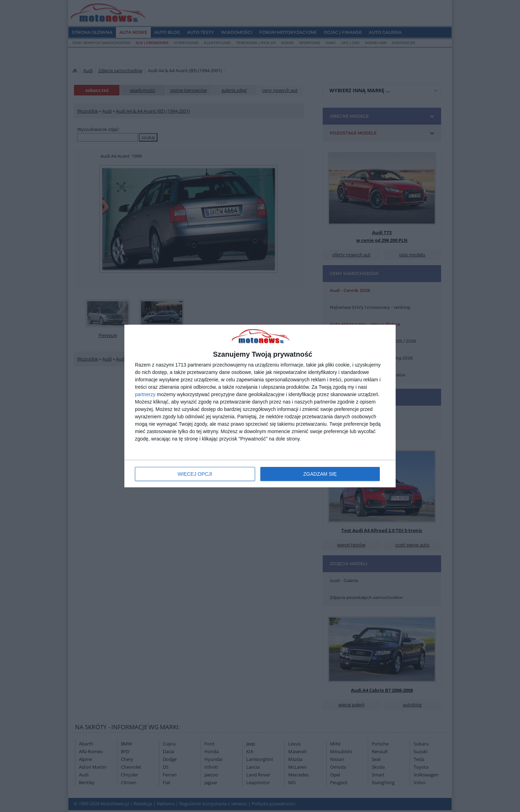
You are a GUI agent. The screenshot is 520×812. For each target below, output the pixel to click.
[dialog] (260, 406)
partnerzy (145, 394)
